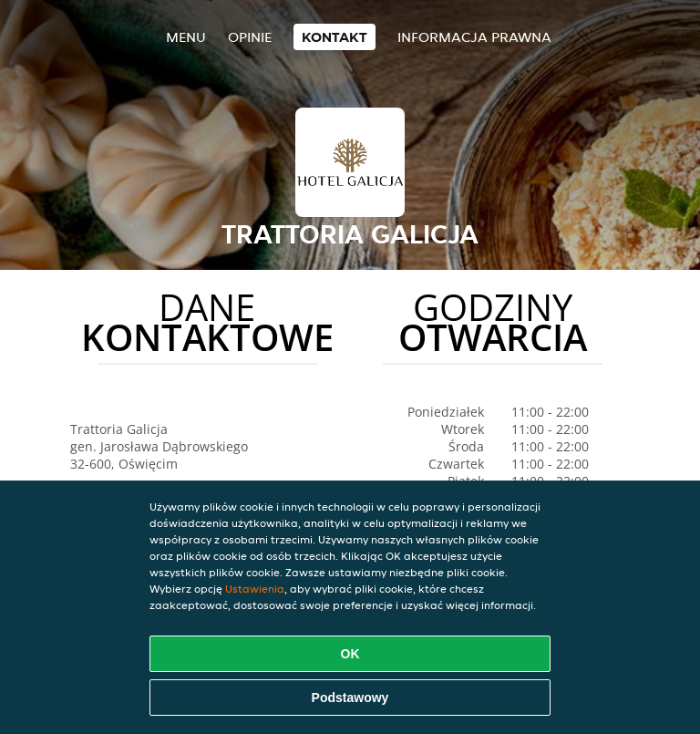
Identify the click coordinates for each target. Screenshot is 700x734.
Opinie (250, 37)
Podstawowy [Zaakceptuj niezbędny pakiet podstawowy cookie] (350, 698)
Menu (186, 37)
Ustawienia (255, 589)
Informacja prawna (474, 37)
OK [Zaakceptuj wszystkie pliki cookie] (350, 654)
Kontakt (335, 37)
